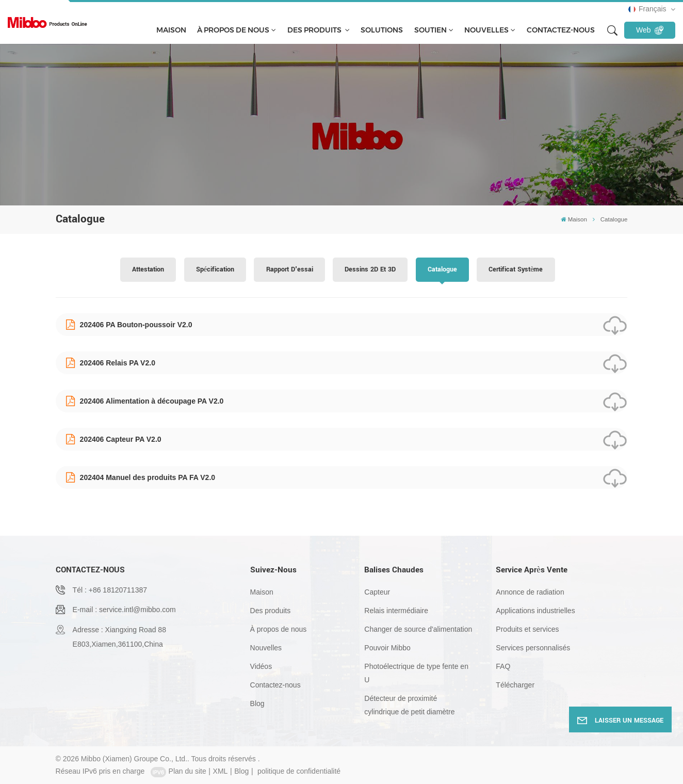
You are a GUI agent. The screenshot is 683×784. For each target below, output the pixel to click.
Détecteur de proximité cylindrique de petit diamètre (409, 705)
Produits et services (527, 629)
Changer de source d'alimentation (418, 629)
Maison (171, 30)
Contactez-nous (561, 30)
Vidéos (261, 666)
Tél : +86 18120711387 (110, 590)
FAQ (503, 666)
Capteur (377, 592)
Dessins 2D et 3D (370, 269)
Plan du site (188, 771)
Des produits (315, 30)
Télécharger (515, 685)
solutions (382, 30)
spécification (215, 269)
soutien (430, 30)
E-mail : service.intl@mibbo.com (124, 610)
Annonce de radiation (530, 592)
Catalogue (442, 269)
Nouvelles (486, 30)
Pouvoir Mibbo (387, 648)
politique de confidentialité (299, 771)
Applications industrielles (535, 611)
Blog (257, 703)
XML (221, 771)
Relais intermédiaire (396, 611)
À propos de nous (233, 30)
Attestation (148, 269)
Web (650, 30)
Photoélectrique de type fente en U (416, 673)
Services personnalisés (533, 648)
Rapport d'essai (290, 269)
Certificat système (516, 269)
